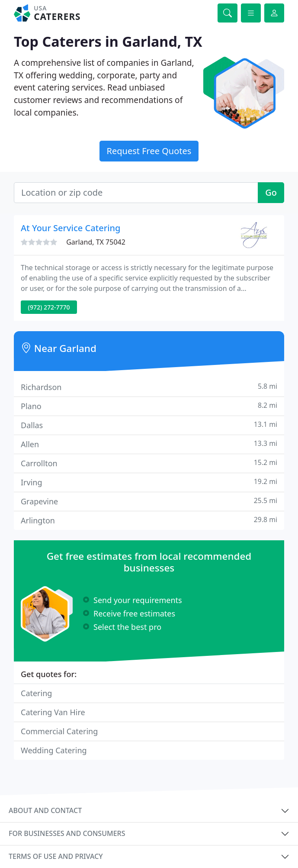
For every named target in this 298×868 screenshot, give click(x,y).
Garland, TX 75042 (96, 242)
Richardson (149, 387)
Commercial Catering (59, 731)
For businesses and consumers (67, 833)
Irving (149, 482)
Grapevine (149, 501)
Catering (36, 693)
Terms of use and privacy (56, 856)
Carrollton (149, 463)
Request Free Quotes (149, 151)
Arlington (149, 520)
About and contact (45, 810)
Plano (149, 406)
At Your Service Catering (71, 228)
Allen (149, 444)
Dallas (149, 425)
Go (271, 192)
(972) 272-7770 (49, 307)
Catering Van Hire (53, 712)
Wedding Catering (54, 750)
